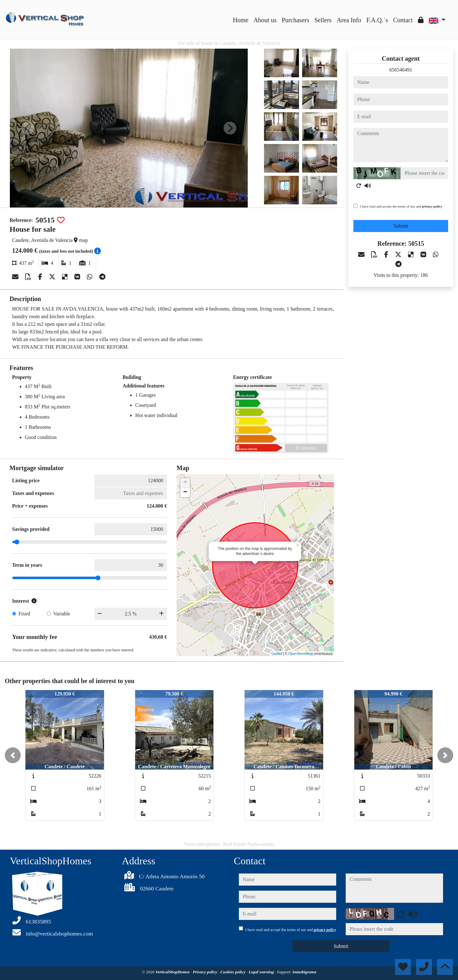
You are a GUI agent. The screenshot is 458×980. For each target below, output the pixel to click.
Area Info (349, 20)
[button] (13, 755)
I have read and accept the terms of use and (401, 206)
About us (265, 20)
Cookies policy (233, 972)
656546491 (401, 70)
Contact (403, 20)
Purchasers (296, 20)
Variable (62, 614)
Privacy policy (205, 972)
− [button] (185, 492)
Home (241, 20)
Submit (401, 226)
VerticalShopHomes (173, 972)
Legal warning (262, 972)
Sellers (323, 20)
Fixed (24, 614)
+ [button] (185, 483)
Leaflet (277, 654)
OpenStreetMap (301, 654)
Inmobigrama (305, 972)
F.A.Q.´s (377, 20)
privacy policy (432, 206)
